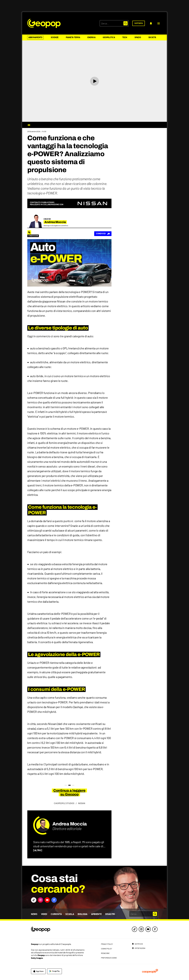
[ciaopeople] (150, 971)
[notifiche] (151, 23)
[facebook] (155, 929)
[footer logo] (59, 929)
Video (44, 914)
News (34, 914)
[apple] (38, 971)
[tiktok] (135, 929)
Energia (91, 37)
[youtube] (148, 929)
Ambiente (96, 914)
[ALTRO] (38, 850)
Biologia (82, 914)
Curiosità (56, 914)
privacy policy (107, 944)
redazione (105, 953)
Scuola (70, 914)
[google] (54, 971)
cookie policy (107, 949)
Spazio (138, 37)
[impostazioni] (139, 948)
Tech (125, 37)
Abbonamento (35, 37)
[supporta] (139, 23)
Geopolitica (109, 37)
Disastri (110, 914)
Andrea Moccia (70, 824)
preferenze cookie (109, 958)
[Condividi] (103, 234)
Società (152, 37)
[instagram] (141, 929)
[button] (159, 23)
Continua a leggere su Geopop (69, 792)
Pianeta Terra (73, 37)
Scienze (55, 37)
